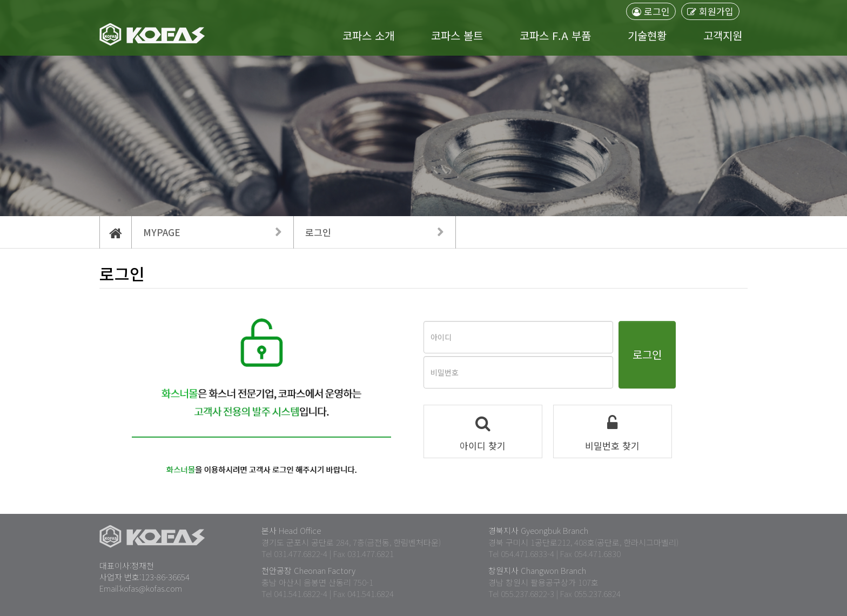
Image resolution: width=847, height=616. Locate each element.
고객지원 (723, 36)
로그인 (651, 11)
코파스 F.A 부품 (555, 36)
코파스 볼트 (457, 36)
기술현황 (647, 36)
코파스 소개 (368, 36)
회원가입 (710, 11)
